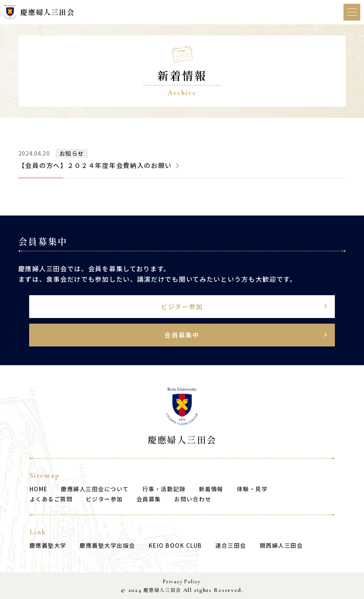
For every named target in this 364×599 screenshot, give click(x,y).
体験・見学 (252, 488)
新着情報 (211, 488)
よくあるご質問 (51, 499)
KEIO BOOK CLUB (175, 545)
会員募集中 (182, 335)
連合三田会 (231, 545)
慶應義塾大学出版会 (107, 545)
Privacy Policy (182, 582)
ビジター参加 (182, 306)
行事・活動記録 (164, 488)
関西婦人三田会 (281, 545)
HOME (39, 488)
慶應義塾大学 (48, 545)
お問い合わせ (193, 499)
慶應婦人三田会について (95, 488)
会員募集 (149, 499)
